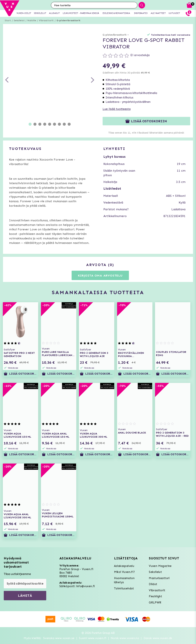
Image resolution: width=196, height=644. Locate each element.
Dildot (153, 584)
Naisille (32, 20)
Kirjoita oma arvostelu (100, 275)
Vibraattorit (46, 20)
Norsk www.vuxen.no (125, 638)
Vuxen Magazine (160, 566)
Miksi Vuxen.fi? (124, 572)
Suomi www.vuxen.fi (93, 638)
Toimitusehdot (124, 588)
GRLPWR (155, 603)
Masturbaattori (159, 578)
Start (8, 20)
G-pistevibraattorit (68, 20)
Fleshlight (155, 596)
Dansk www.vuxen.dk (158, 638)
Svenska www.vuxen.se (59, 638)
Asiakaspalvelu (124, 566)
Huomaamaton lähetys (124, 580)
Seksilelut (19, 20)
